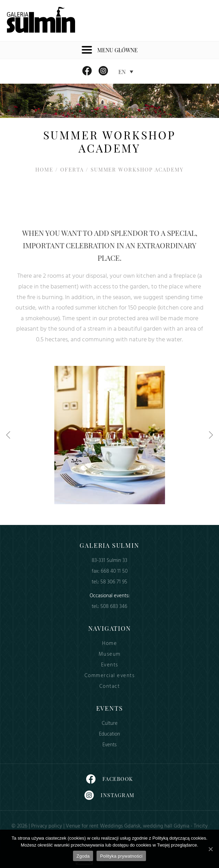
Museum (110, 654)
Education (109, 734)
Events (110, 665)
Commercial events (110, 676)
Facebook (110, 779)
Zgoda (83, 856)
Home (44, 169)
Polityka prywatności (121, 856)
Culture (110, 724)
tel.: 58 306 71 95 (109, 582)
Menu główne (110, 50)
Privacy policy (47, 826)
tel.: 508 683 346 (109, 607)
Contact (110, 687)
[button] (8, 435)
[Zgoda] (210, 849)
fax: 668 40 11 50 (110, 571)
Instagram (109, 795)
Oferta (72, 169)
